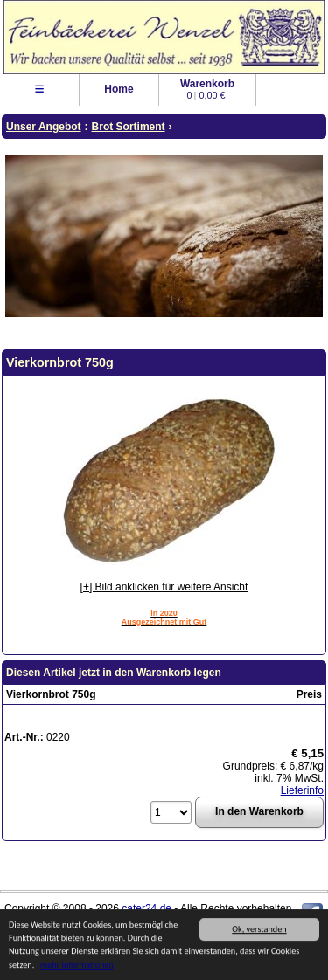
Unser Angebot (44, 127)
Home (119, 89)
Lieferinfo (302, 790)
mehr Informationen (77, 966)
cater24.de (147, 908)
